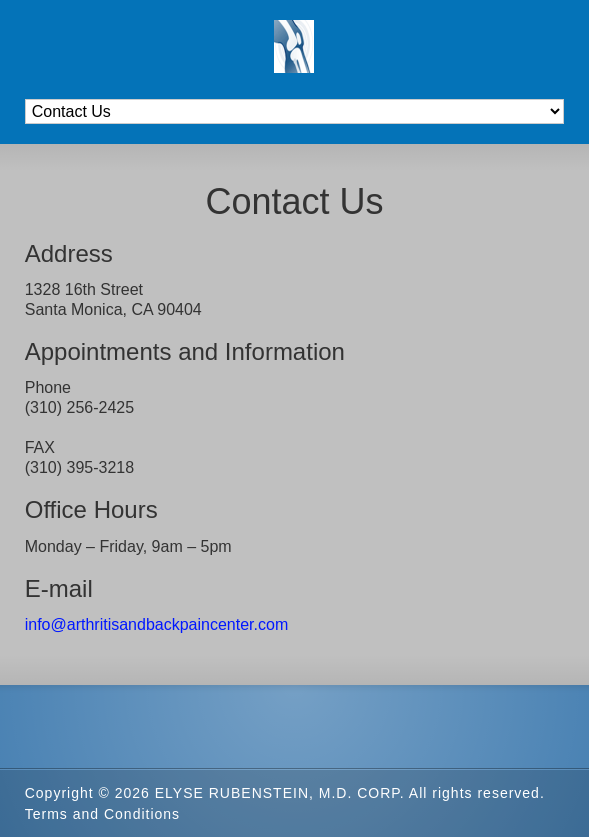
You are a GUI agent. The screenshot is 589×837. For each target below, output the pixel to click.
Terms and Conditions (102, 814)
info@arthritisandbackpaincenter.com (157, 624)
